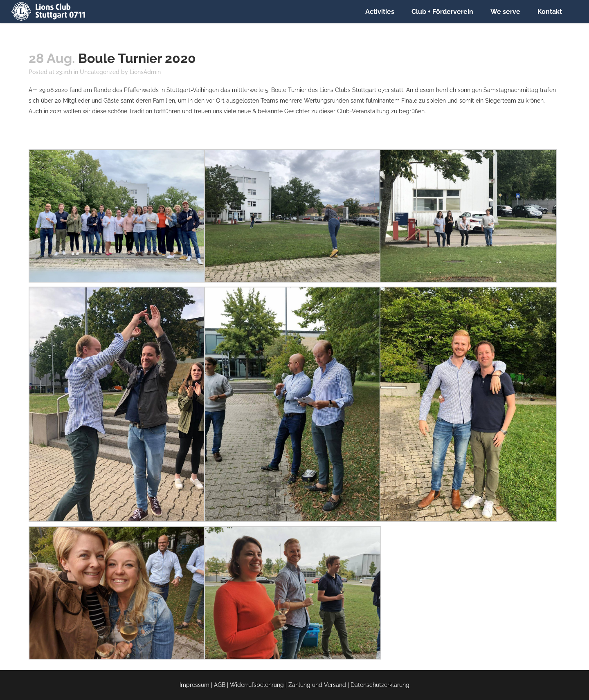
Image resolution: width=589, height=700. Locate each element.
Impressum (194, 685)
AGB (220, 685)
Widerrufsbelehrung (257, 685)
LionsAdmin (145, 72)
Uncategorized (100, 72)
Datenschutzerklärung (380, 685)
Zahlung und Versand (317, 685)
